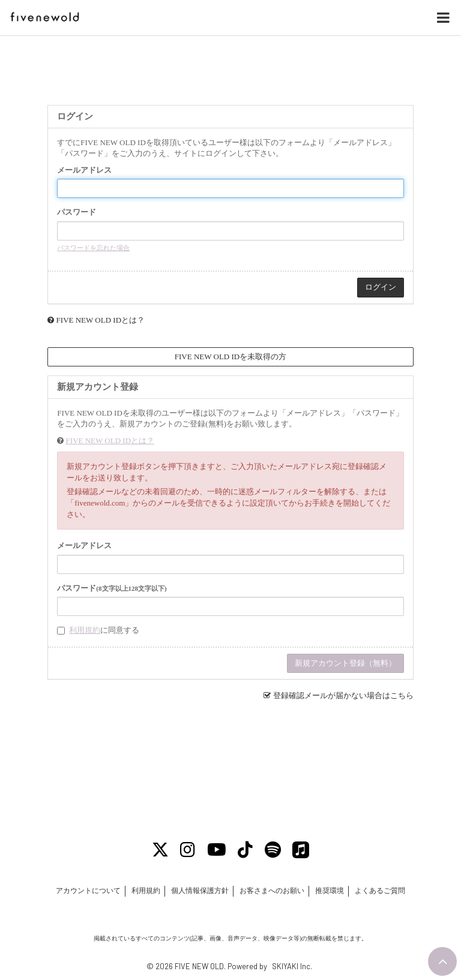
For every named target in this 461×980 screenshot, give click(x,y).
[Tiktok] (246, 850)
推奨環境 (330, 891)
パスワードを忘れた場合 (93, 248)
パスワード (77, 212)
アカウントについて (88, 891)
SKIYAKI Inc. (292, 966)
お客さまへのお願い (272, 891)
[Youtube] (217, 850)
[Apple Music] (301, 850)
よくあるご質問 (381, 891)
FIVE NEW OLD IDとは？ (101, 320)
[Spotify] (273, 850)
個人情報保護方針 (200, 891)
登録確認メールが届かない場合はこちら (343, 695)
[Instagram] (188, 850)
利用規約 (85, 630)
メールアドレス (84, 170)
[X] (160, 850)
